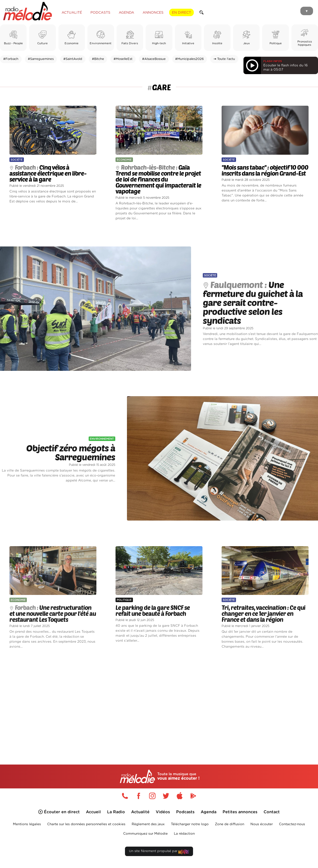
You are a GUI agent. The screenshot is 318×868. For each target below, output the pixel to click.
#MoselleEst (123, 59)
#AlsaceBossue (154, 59)
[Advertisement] (159, 701)
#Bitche (98, 59)
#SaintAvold (73, 59)
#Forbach (11, 59)
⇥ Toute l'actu (224, 59)
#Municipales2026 (189, 59)
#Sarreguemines (41, 59)
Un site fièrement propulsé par (159, 852)
